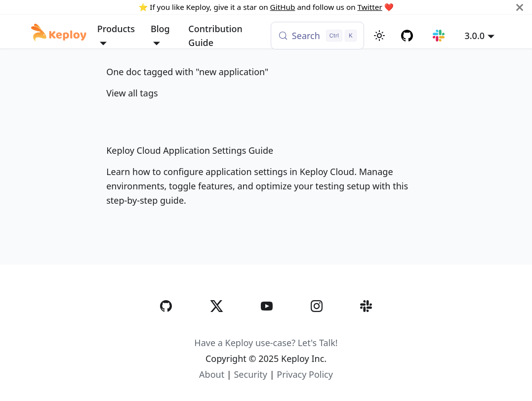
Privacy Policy (305, 374)
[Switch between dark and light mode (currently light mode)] (379, 36)
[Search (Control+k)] (317, 36)
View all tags (132, 93)
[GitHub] (166, 326)
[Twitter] (216, 326)
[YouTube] (267, 326)
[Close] (520, 7)
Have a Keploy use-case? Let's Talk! (266, 343)
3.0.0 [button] (474, 36)
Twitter (370, 7)
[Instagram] (317, 326)
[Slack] (366, 326)
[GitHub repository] (407, 36)
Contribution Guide (215, 36)
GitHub (283, 7)
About (212, 374)
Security (250, 374)
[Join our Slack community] (439, 36)
